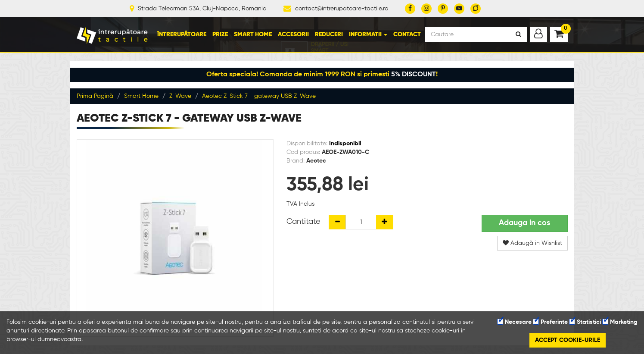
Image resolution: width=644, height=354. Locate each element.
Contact (407, 34)
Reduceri (329, 34)
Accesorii (293, 34)
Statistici (585, 322)
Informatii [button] (368, 34)
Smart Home (253, 34)
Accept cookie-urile (568, 340)
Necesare (515, 322)
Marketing (620, 322)
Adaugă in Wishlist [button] (532, 243)
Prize (220, 34)
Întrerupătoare (182, 34)
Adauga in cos (524, 223)
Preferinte (551, 322)
